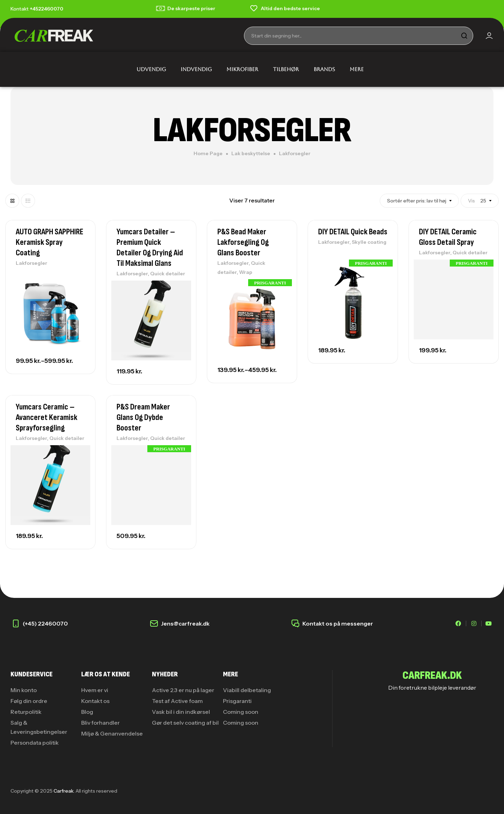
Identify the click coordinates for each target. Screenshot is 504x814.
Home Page (208, 153)
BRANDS (324, 69)
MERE (357, 69)
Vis (471, 201)
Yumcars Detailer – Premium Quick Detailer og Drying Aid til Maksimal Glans (150, 247)
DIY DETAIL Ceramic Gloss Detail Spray (448, 237)
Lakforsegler (31, 263)
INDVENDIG (196, 69)
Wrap (246, 272)
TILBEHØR (286, 69)
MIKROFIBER (242, 69)
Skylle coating (369, 242)
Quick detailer (168, 274)
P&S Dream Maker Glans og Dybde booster (143, 417)
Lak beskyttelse (251, 153)
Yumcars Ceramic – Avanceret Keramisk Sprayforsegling (47, 417)
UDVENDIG (151, 69)
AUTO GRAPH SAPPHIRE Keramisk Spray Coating (50, 242)
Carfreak (64, 791)
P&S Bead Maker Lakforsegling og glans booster (243, 242)
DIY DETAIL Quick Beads (353, 232)
